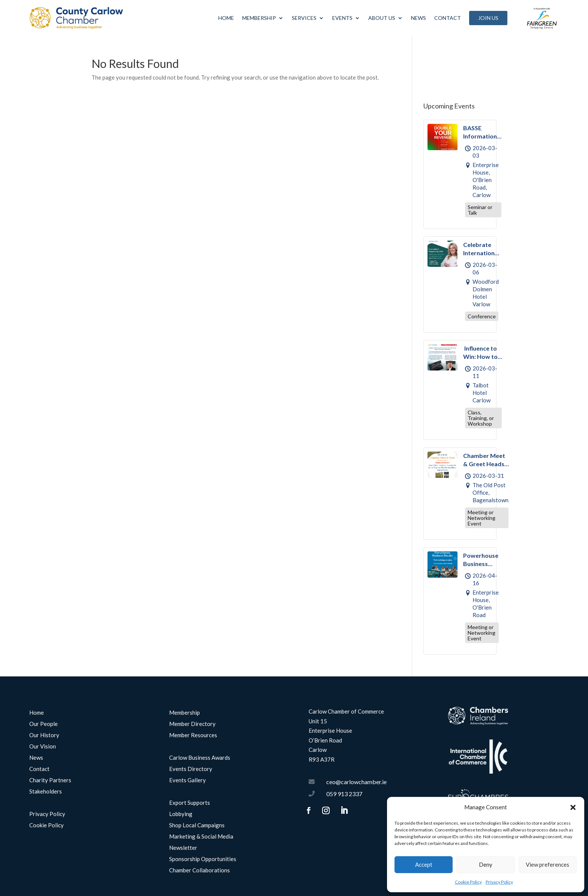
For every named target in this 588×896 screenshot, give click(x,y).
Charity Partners (50, 780)
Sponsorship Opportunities (203, 859)
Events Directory (191, 769)
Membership (259, 18)
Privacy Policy (499, 882)
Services (304, 18)
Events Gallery (187, 780)
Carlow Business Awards (200, 758)
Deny (486, 864)
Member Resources (193, 735)
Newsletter (183, 848)
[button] (573, 807)
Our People (43, 724)
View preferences (547, 864)
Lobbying (181, 814)
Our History (44, 735)
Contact (448, 18)
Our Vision (43, 747)
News (418, 18)
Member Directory (192, 724)
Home (226, 18)
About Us (382, 18)
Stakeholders (46, 792)
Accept (424, 864)
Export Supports (190, 803)
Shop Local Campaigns (197, 825)
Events (342, 18)
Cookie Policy (468, 882)
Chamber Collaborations (199, 870)
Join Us (488, 18)
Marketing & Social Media (201, 837)
